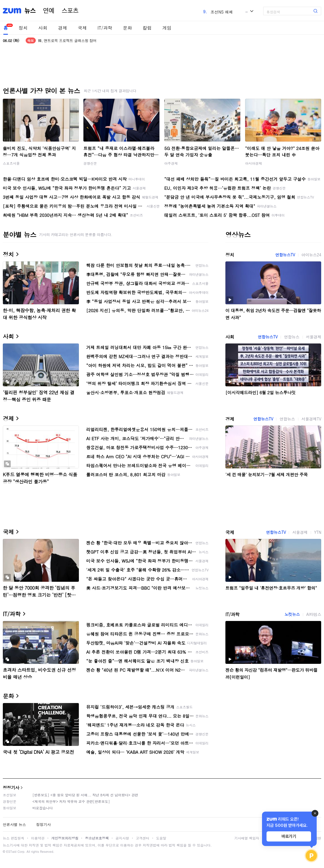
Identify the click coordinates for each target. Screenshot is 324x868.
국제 (82, 28)
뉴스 (30, 11)
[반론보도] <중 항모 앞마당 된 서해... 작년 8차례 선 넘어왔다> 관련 (85, 795)
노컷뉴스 (292, 614)
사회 (43, 28)
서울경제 (314, 337)
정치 (23, 28)
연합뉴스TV (285, 255)
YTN (318, 532)
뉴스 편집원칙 (14, 838)
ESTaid (11, 852)
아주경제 (171, 163)
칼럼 (147, 28)
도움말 (161, 838)
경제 (63, 28)
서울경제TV (311, 419)
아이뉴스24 (311, 255)
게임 (167, 28)
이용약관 (38, 838)
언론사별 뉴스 (14, 824)
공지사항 (122, 838)
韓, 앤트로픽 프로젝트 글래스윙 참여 (67, 40)
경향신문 (90, 163)
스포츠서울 (11, 163)
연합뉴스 (292, 337)
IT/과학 (105, 28)
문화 (127, 28)
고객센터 (143, 838)
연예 (49, 11)
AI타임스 (314, 614)
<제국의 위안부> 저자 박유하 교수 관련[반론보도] (71, 801)
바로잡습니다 (43, 808)
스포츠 (70, 11)
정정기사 (11, 787)
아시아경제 (254, 163)
